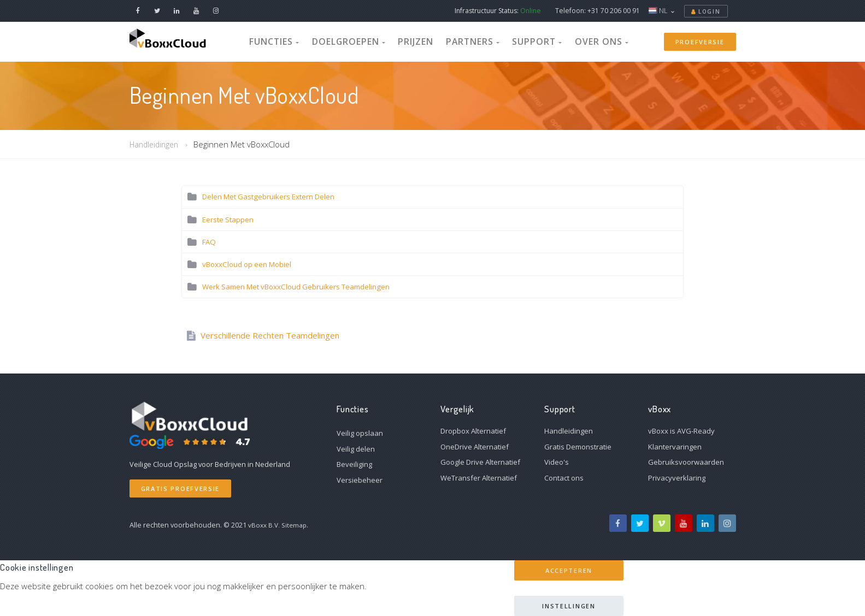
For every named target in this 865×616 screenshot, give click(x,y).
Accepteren (569, 570)
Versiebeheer (360, 480)
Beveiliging (354, 464)
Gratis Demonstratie (578, 447)
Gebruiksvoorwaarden (686, 462)
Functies (297, 41)
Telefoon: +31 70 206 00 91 (598, 11)
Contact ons (564, 478)
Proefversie (700, 41)
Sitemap (296, 525)
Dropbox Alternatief (473, 431)
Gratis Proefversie (181, 488)
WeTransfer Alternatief (479, 478)
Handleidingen (156, 144)
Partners (469, 41)
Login (706, 11)
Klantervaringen (675, 447)
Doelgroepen (362, 41)
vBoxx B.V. (265, 525)
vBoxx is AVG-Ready (681, 431)
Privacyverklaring (677, 478)
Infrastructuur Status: (498, 11)
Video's (557, 462)
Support (525, 41)
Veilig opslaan (360, 433)
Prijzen (419, 41)
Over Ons (580, 41)
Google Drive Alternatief (480, 462)
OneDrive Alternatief (475, 447)
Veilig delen (356, 449)
